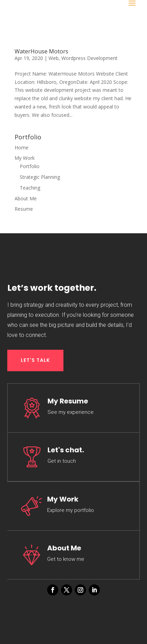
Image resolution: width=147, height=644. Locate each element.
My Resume (68, 401)
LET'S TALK (35, 360)
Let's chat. (66, 450)
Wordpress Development (89, 58)
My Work (25, 158)
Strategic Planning (40, 177)
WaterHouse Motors (41, 51)
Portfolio (30, 166)
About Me (26, 198)
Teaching (30, 188)
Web (54, 58)
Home (21, 147)
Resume (24, 209)
